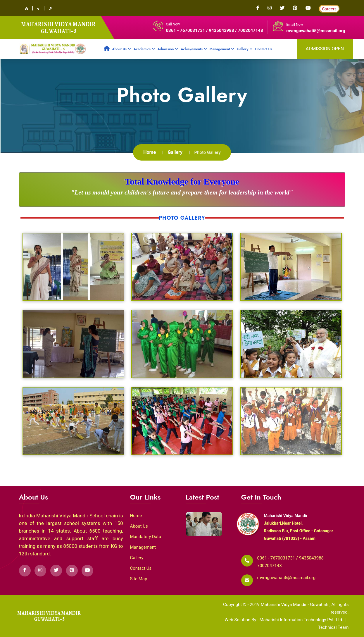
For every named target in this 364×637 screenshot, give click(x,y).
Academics (144, 49)
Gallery (245, 49)
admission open (325, 49)
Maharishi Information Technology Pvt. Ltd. (302, 620)
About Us (121, 49)
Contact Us (264, 49)
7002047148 (270, 566)
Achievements (194, 49)
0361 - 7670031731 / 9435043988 (201, 30)
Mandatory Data (146, 537)
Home (150, 152)
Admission (168, 49)
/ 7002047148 (249, 30)
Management (222, 49)
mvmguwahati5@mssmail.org (316, 31)
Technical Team (333, 627)
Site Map (139, 579)
